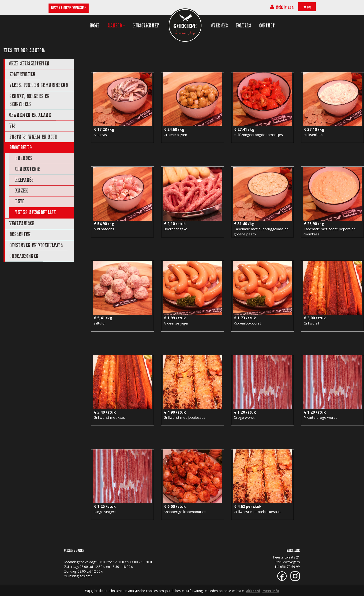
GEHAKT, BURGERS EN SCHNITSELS (30, 100)
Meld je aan (282, 7)
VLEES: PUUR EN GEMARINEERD (39, 85)
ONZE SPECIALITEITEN (29, 64)
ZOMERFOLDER (22, 74)
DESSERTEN (20, 234)
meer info (271, 591)
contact (267, 26)
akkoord (253, 591)
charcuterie (28, 169)
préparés (24, 180)
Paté (20, 202)
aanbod (116, 26)
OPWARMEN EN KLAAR (30, 115)
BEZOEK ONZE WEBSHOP (69, 8)
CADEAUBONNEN (24, 256)
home (95, 26)
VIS (12, 126)
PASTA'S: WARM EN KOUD (33, 137)
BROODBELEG (21, 148)
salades (24, 158)
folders (244, 26)
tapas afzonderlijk (36, 213)
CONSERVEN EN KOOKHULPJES (36, 245)
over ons (220, 26)
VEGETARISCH (22, 224)
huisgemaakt (146, 26)
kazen (22, 191)
